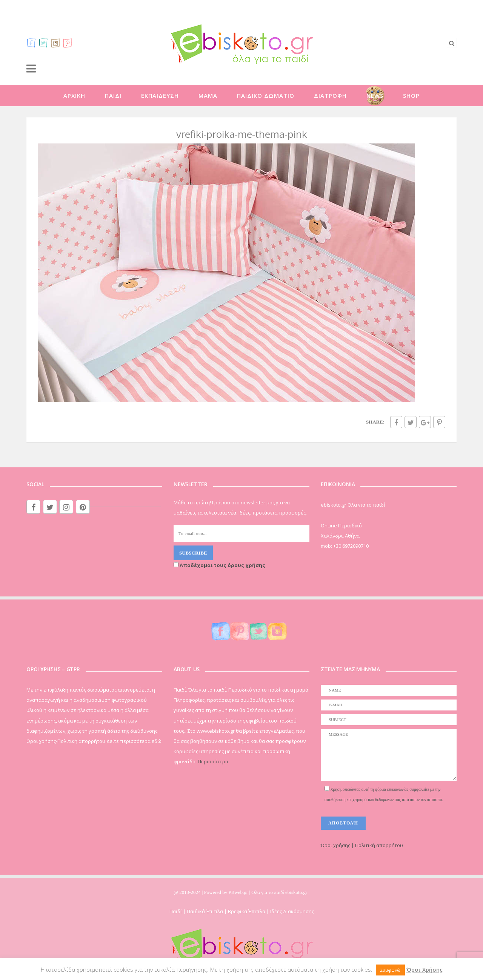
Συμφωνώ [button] (390, 970)
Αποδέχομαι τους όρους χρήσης (219, 565)
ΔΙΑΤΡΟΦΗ (330, 96)
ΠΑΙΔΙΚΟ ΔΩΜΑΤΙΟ (266, 96)
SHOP (411, 96)
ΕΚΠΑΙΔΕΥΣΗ (160, 96)
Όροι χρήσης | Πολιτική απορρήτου (362, 845)
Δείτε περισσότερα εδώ (134, 741)
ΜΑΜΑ (208, 96)
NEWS (375, 96)
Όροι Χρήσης (425, 969)
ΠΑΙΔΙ (113, 96)
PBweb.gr (239, 892)
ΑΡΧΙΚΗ (74, 96)
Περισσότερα (213, 761)
